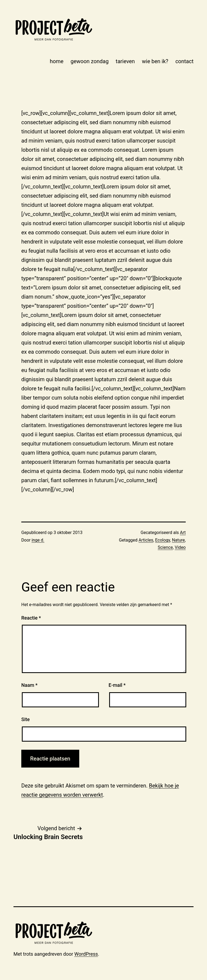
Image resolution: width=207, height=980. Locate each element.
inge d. (38, 540)
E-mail (117, 685)
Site (25, 719)
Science (165, 547)
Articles (146, 540)
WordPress (86, 954)
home (57, 61)
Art (183, 533)
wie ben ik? (155, 61)
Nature (178, 540)
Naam (29, 685)
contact (184, 61)
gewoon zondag (90, 61)
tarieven (125, 61)
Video (180, 547)
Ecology (163, 540)
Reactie (31, 618)
